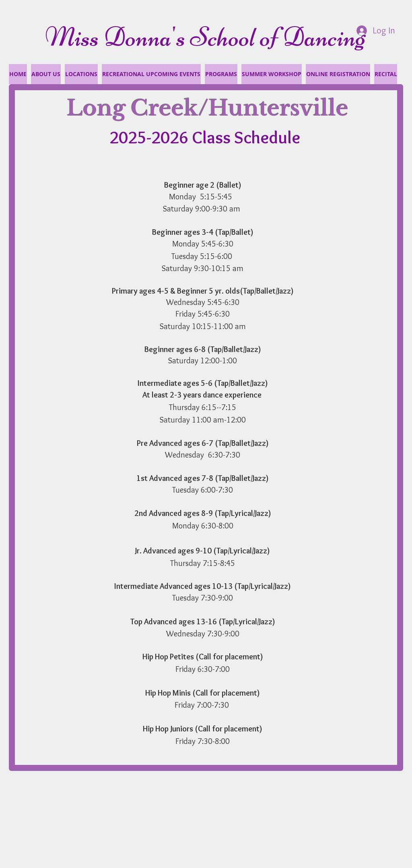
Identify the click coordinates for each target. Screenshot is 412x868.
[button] (386, 74)
